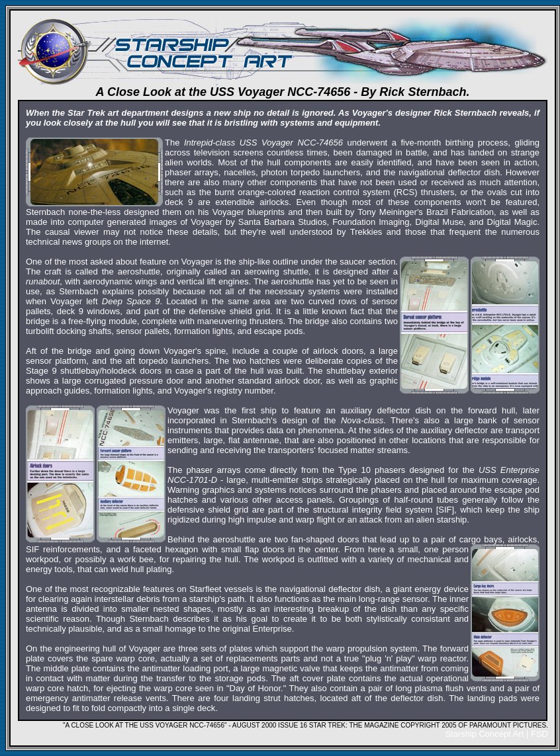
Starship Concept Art (484, 734)
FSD (539, 734)
